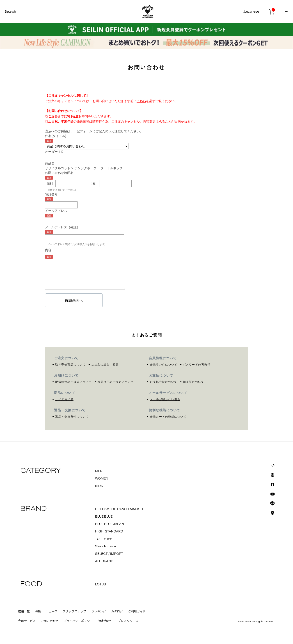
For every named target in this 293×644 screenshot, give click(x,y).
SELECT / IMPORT (109, 554)
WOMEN (102, 479)
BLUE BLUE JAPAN (110, 524)
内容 (48, 250)
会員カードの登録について (168, 417)
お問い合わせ (50, 621)
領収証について (194, 382)
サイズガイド (64, 399)
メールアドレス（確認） (62, 227)
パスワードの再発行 (197, 365)
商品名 (50, 163)
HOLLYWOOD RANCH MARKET (119, 509)
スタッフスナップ (74, 612)
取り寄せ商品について (70, 365)
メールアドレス (56, 211)
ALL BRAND (104, 561)
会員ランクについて (164, 365)
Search (10, 12)
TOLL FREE (104, 539)
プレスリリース (128, 621)
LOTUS (101, 585)
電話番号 (51, 194)
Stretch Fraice (105, 546)
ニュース (52, 612)
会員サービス (27, 621)
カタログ (117, 612)
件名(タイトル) (56, 136)
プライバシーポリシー (78, 621)
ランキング (99, 612)
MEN (99, 471)
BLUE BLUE (104, 517)
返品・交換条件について (72, 417)
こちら (141, 101)
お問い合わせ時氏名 (59, 173)
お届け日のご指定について (116, 382)
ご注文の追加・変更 (105, 365)
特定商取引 (105, 621)
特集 (38, 612)
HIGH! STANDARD (109, 532)
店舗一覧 (24, 612)
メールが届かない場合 (165, 399)
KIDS (99, 486)
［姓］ (50, 183)
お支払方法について (164, 382)
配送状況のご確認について (73, 382)
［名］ (94, 183)
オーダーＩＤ (55, 152)
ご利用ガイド (137, 612)
